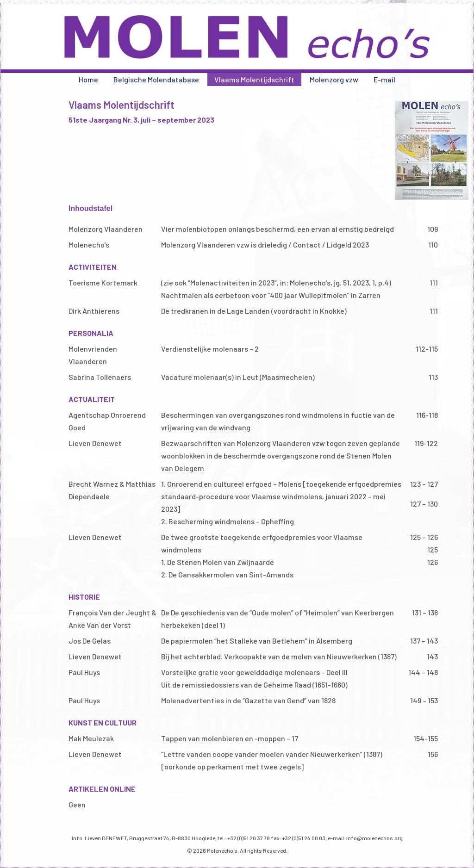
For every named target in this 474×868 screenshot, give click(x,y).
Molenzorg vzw (334, 79)
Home (88, 79)
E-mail (384, 79)
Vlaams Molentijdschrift (254, 79)
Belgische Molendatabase (156, 79)
